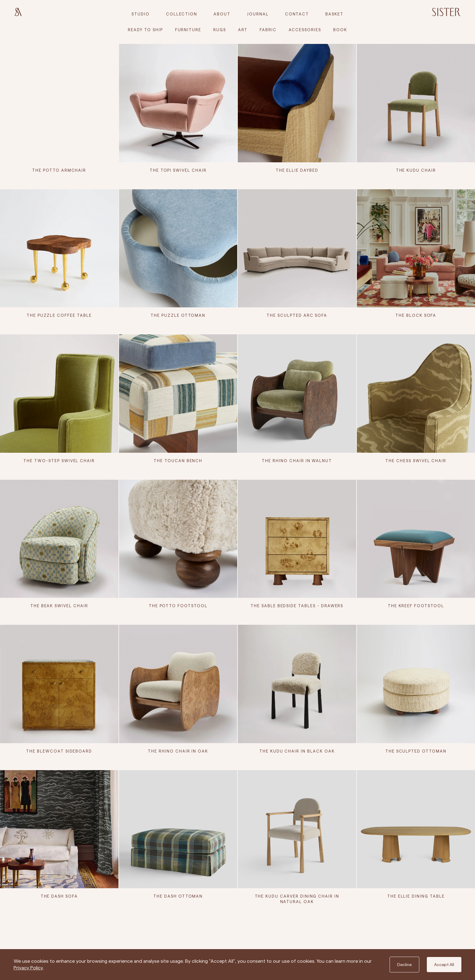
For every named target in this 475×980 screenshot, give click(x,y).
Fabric (268, 30)
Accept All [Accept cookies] (444, 965)
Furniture (188, 30)
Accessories (305, 30)
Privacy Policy (28, 968)
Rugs (220, 30)
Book (340, 30)
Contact (297, 14)
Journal (258, 14)
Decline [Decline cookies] (404, 965)
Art (243, 30)
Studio (141, 14)
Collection (182, 14)
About (222, 14)
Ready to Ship (145, 30)
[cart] (334, 14)
